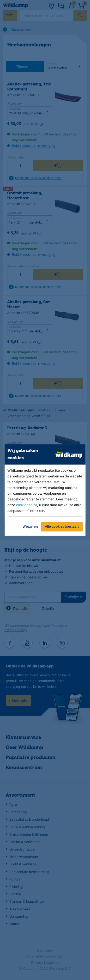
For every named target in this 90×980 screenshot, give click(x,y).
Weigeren (30, 526)
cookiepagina (27, 505)
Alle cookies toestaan (62, 526)
